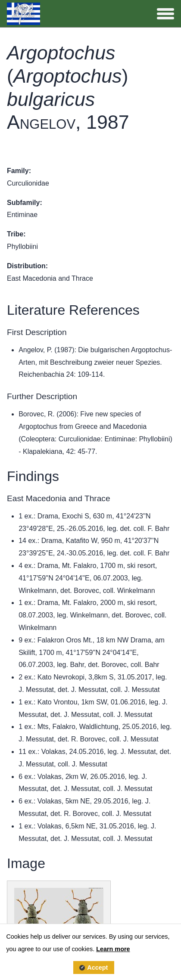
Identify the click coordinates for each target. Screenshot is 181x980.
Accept (97, 968)
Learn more (113, 949)
